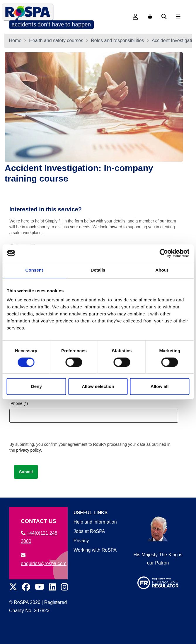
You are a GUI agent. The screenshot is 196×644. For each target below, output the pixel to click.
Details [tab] (98, 270)
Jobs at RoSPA (89, 531)
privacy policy (28, 450)
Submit (26, 472)
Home (15, 40)
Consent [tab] (34, 270)
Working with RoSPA (95, 550)
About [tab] (162, 270)
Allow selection (98, 386)
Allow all (160, 386)
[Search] (164, 17)
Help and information (95, 522)
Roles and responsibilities (117, 40)
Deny (36, 386)
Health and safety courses (56, 40)
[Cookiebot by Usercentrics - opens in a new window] (164, 253)
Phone (16, 403)
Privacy (81, 541)
